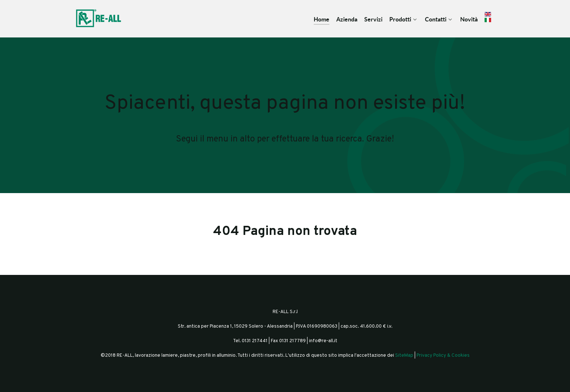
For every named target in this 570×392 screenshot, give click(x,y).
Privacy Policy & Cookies (443, 355)
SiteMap (404, 355)
